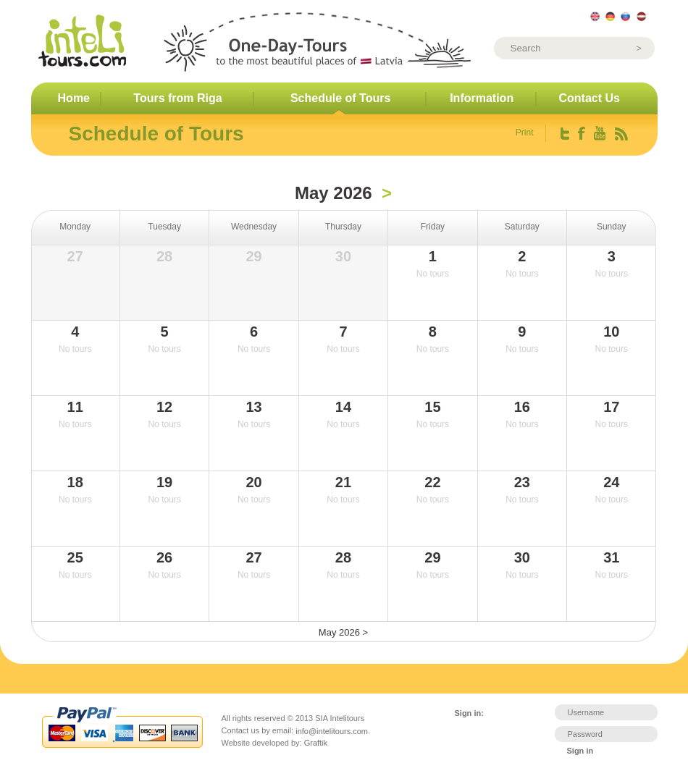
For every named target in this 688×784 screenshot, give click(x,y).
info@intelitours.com (332, 730)
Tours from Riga (177, 98)
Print (525, 132)
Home (74, 98)
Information (482, 98)
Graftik (316, 743)
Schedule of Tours (340, 98)
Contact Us (590, 98)
